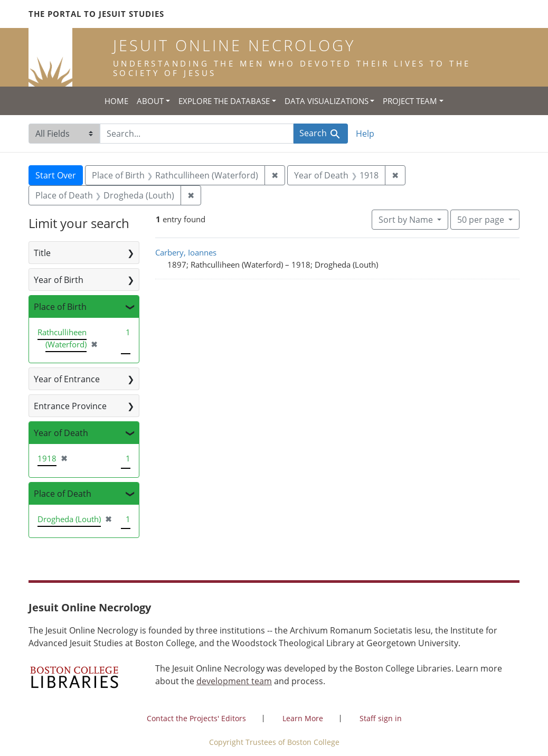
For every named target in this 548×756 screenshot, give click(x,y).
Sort (407, 220)
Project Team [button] (410, 101)
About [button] (150, 101)
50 (482, 219)
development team (234, 681)
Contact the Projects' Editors (196, 718)
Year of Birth (59, 280)
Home (116, 101)
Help (365, 134)
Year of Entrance (67, 379)
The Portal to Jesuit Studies (96, 14)
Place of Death (63, 494)
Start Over (56, 175)
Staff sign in (381, 718)
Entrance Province (70, 406)
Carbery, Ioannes (186, 252)
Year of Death (61, 433)
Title (42, 253)
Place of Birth (60, 307)
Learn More (303, 718)
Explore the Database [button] (224, 101)
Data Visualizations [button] (327, 101)
